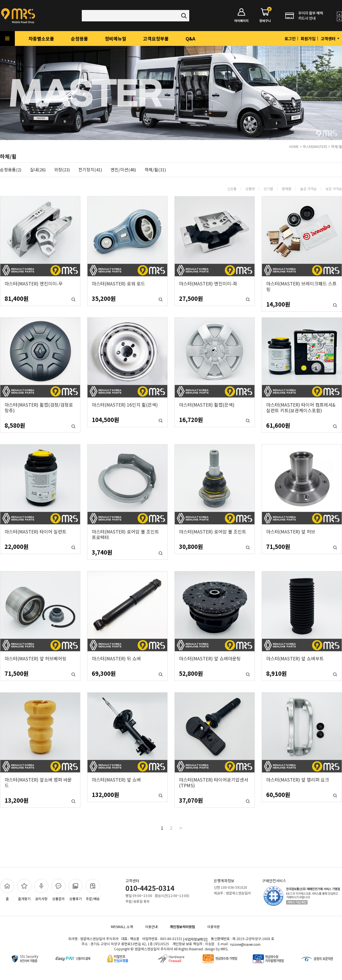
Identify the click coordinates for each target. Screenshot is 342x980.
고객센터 (330, 38)
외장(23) (62, 170)
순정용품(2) (11, 170)
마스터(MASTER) (315, 146)
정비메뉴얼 (116, 38)
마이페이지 (241, 16)
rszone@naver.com (245, 944)
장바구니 (265, 16)
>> (180, 828)
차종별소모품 (41, 38)
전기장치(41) (90, 170)
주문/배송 (93, 890)
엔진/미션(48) (123, 170)
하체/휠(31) (155, 170)
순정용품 (80, 38)
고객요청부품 (156, 38)
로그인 (290, 38)
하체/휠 (337, 146)
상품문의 (58, 890)
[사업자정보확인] (195, 939)
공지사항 (41, 890)
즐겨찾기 (24, 890)
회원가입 (308, 38)
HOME (294, 146)
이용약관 (213, 927)
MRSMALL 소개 (122, 927)
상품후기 (76, 890)
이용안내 (151, 927)
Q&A (190, 38)
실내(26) (38, 170)
